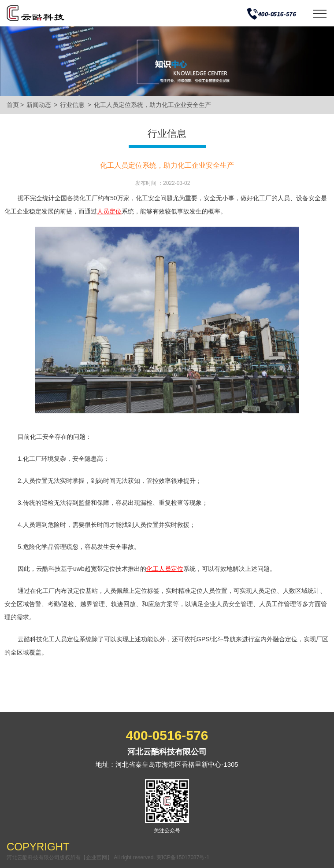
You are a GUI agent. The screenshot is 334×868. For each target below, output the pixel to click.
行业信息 (72, 105)
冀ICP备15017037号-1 (183, 857)
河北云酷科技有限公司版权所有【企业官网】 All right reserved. (82, 857)
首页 (13, 105)
